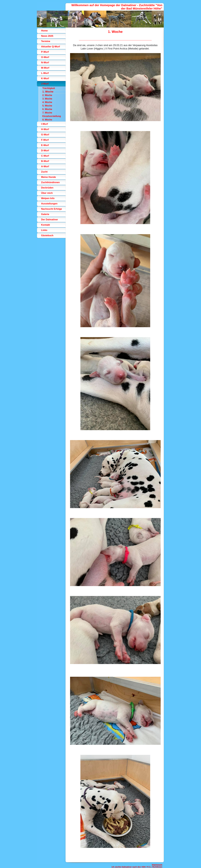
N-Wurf (45, 63)
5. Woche (47, 106)
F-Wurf (45, 140)
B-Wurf (45, 161)
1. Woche (48, 92)
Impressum (157, 865)
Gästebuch (47, 235)
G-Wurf (45, 135)
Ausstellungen (49, 204)
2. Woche (47, 95)
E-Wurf (45, 145)
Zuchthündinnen (50, 182)
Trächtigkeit (49, 88)
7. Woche (47, 113)
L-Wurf (45, 73)
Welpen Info (48, 198)
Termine (46, 41)
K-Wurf (45, 78)
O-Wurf (45, 57)
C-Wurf (45, 156)
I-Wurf (45, 124)
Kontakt (46, 225)
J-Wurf (45, 84)
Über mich (47, 193)
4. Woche (47, 102)
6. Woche (47, 109)
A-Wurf (45, 166)
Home (44, 31)
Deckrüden (47, 188)
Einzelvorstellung (52, 116)
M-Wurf (45, 68)
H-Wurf (45, 129)
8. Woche (47, 120)
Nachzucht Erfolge (52, 209)
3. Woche (47, 99)
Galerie (45, 214)
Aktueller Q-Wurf (51, 47)
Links (44, 230)
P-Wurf (45, 52)
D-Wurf (45, 151)
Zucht (44, 172)
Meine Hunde (49, 177)
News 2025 (47, 36)
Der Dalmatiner (50, 220)
